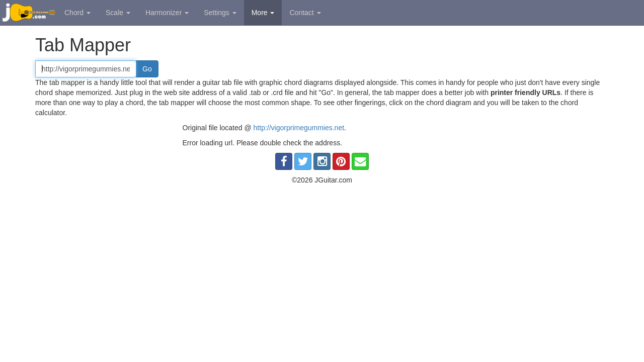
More (263, 13)
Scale (118, 13)
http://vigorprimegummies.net (299, 128)
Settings (220, 13)
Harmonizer (167, 13)
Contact (305, 13)
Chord (77, 13)
